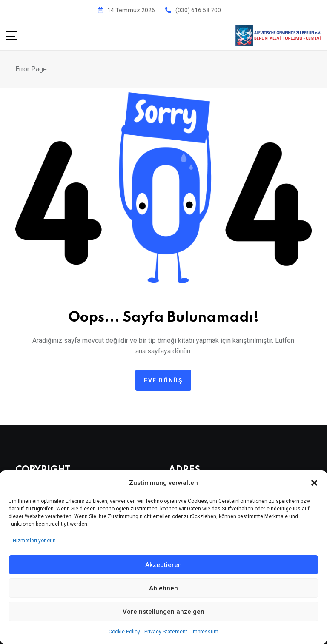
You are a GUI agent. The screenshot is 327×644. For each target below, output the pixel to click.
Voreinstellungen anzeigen (163, 612)
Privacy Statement (166, 632)
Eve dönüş (163, 380)
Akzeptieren (163, 565)
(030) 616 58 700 (198, 10)
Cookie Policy (124, 632)
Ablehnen (163, 588)
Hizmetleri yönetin (34, 541)
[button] (314, 483)
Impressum (205, 632)
